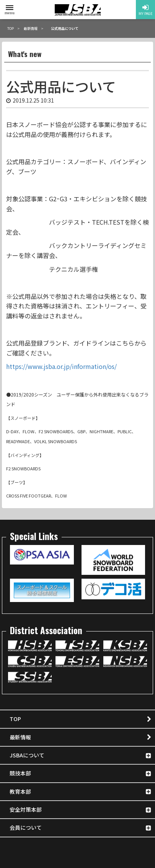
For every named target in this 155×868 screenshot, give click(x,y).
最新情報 (20, 737)
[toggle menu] (10, 8)
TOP (15, 719)
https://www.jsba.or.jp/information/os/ (61, 366)
